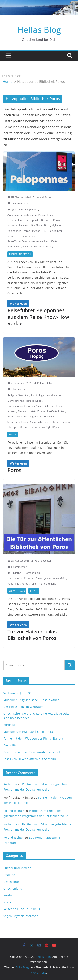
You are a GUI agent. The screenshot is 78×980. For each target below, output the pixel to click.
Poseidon (22, 417)
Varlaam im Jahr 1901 (18, 693)
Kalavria (12, 225)
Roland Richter (44, 197)
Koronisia (10, 725)
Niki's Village (38, 411)
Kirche (60, 406)
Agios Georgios (20, 395)
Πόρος (56, 427)
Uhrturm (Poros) (44, 247)
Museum (23, 411)
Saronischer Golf (40, 422)
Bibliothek (17, 573)
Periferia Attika (56, 411)
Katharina (10, 784)
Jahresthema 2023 (55, 578)
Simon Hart (14, 247)
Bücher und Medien (20, 254)
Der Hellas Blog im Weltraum (23, 707)
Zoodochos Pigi (41, 427)
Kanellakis (13, 584)
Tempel (13, 427)
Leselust (24, 225)
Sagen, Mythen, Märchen (21, 916)
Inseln (13, 435)
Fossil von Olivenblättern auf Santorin (30, 759)
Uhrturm (25, 427)
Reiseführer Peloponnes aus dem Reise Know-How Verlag (38, 317)
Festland (9, 875)
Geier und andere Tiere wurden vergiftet (32, 752)
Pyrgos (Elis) (39, 231)
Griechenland (15, 220)
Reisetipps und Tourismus (22, 909)
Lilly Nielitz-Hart (40, 225)
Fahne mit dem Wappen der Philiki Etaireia (33, 738)
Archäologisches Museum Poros (26, 215)
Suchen (70, 665)
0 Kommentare (18, 203)
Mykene (56, 225)
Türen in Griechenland (43, 584)
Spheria (27, 247)
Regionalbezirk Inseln (42, 417)
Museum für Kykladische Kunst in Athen (31, 700)
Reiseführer (55, 231)
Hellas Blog (39, 30)
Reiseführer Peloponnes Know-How (28, 241)
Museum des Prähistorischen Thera (28, 732)
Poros (27, 231)
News (7, 902)
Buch (50, 215)
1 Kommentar (17, 567)
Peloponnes (14, 231)
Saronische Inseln (18, 422)
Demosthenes (16, 401)
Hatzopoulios (34, 401)
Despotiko (10, 745)
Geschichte (11, 882)
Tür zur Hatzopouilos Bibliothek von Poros (32, 635)
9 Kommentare (18, 389)
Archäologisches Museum (46, 395)
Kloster (12, 411)
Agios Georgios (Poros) (24, 209)
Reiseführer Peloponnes (21, 236)
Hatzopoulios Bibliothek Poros (43, 220)
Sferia (54, 241)
